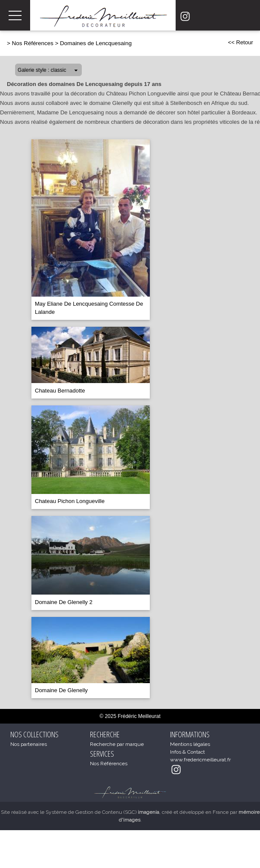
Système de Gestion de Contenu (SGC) (102, 812)
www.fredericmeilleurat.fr (200, 760)
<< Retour (240, 42)
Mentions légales (190, 744)
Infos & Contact (187, 752)
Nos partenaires (29, 744)
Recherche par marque (117, 744)
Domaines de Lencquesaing (96, 43)
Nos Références (33, 43)
